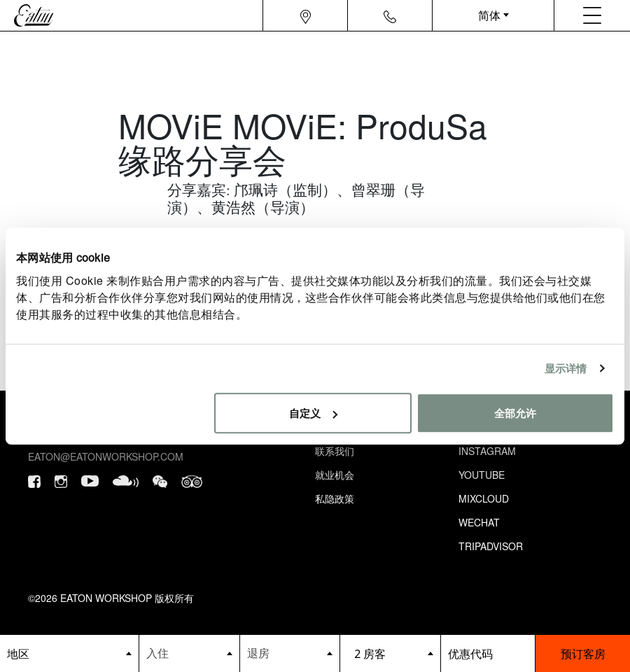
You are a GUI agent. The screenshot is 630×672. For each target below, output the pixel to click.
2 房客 (370, 654)
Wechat (479, 522)
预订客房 (583, 653)
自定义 (313, 413)
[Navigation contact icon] (390, 15)
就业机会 (335, 475)
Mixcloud (484, 498)
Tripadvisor (491, 546)
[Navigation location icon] (306, 15)
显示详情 (566, 368)
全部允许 (515, 413)
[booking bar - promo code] (488, 653)
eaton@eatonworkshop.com (106, 456)
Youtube (482, 475)
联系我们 (335, 451)
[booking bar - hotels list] (69, 653)
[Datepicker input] (189, 653)
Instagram (487, 451)
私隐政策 (335, 498)
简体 (489, 15)
